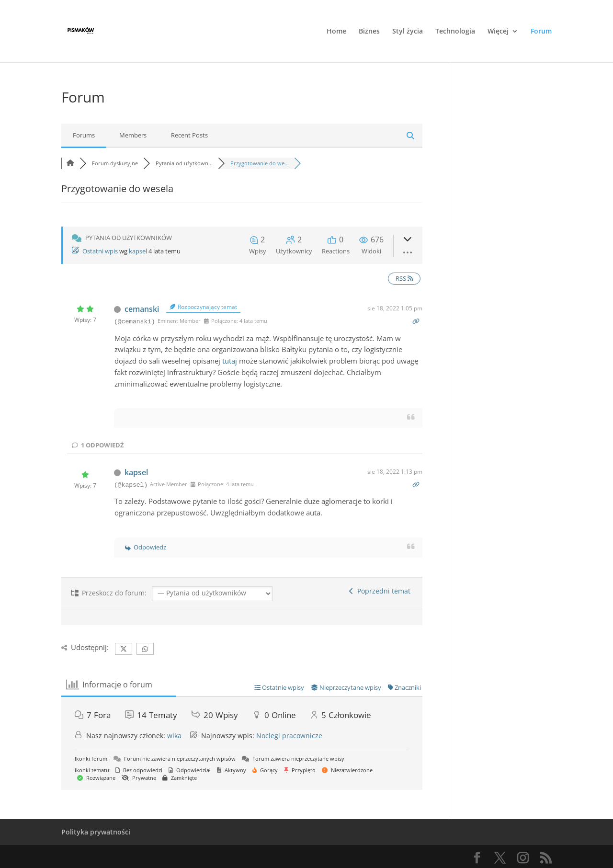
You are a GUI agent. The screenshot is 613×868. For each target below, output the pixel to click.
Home (336, 32)
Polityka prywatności (96, 832)
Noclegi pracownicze (289, 736)
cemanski (142, 309)
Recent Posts (189, 135)
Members (133, 135)
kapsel (138, 251)
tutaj (230, 361)
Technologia (455, 32)
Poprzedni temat (380, 591)
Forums (84, 135)
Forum (541, 32)
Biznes (369, 32)
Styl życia (408, 32)
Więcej (498, 32)
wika (174, 736)
